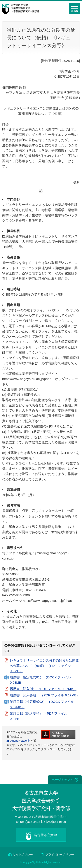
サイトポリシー (23, 855)
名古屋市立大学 (45, 835)
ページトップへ (63, 780)
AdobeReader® (20, 741)
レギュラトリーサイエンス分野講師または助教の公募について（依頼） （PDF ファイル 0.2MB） (44, 666)
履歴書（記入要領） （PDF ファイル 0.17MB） (45, 695)
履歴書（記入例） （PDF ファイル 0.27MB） (43, 689)
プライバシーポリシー (60, 855)
